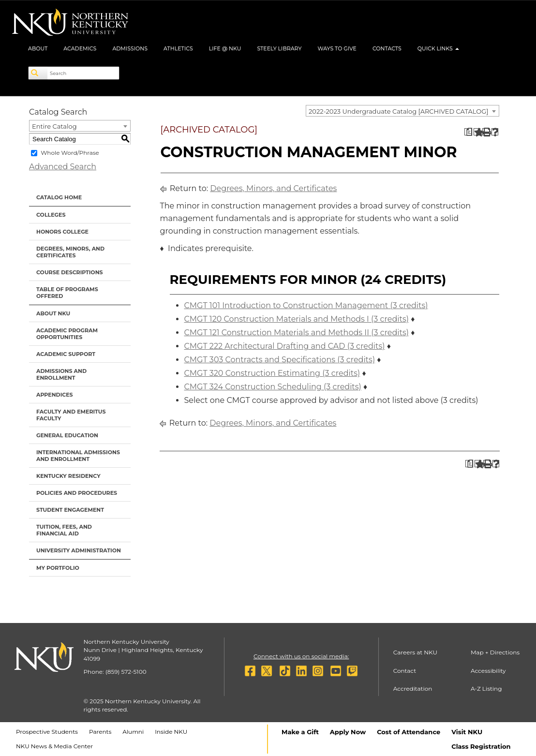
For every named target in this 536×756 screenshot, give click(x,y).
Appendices (55, 395)
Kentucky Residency (68, 476)
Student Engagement (70, 510)
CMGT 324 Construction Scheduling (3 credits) (273, 387)
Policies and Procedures (77, 493)
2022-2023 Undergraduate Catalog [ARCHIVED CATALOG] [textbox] (398, 111)
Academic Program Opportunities (67, 334)
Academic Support (66, 354)
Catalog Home (59, 197)
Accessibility (488, 671)
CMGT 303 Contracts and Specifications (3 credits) (280, 360)
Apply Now (348, 732)
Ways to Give (337, 48)
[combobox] (402, 111)
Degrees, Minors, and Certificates (70, 252)
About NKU (53, 313)
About (38, 48)
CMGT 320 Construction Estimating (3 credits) (272, 373)
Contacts (387, 48)
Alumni (133, 732)
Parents (100, 732)
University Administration (79, 550)
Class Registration (481, 746)
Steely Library (279, 48)
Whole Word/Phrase (70, 153)
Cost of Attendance (409, 732)
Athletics (178, 48)
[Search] (38, 73)
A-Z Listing (486, 689)
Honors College (62, 232)
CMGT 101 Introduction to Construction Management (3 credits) (306, 305)
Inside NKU (171, 732)
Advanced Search (63, 167)
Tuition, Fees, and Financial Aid (64, 530)
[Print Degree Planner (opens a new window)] (468, 132)
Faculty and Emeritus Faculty (71, 415)
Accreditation (413, 689)
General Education (67, 435)
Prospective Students (47, 732)
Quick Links (438, 48)
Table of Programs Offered (67, 293)
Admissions (130, 48)
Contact (405, 671)
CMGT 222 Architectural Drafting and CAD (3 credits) (285, 346)
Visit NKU (467, 732)
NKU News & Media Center (54, 746)
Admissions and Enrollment (61, 374)
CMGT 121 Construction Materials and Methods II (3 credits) (297, 333)
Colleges (51, 215)
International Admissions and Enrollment (78, 456)
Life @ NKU (225, 48)
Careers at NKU (415, 652)
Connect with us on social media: (301, 656)
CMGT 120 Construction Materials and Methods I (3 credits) (297, 319)
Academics (80, 48)
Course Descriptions (70, 272)
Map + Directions (495, 652)
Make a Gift (300, 732)
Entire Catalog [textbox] (54, 126)
